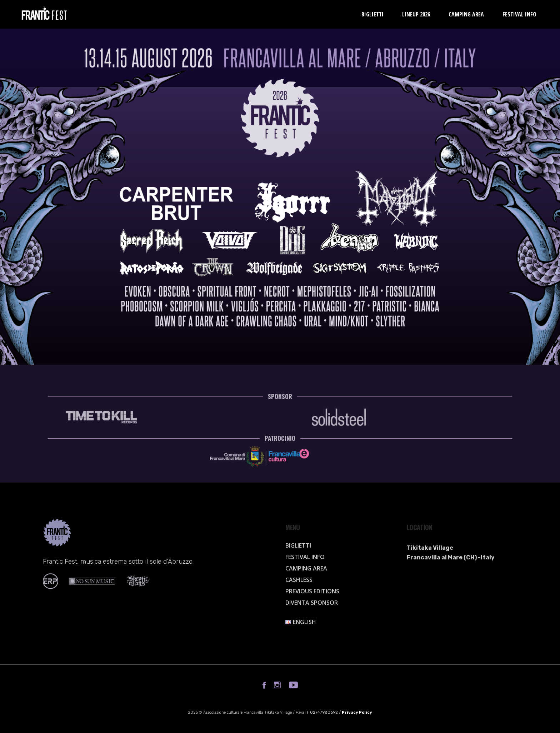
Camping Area (306, 568)
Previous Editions (312, 591)
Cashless (299, 580)
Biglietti (298, 545)
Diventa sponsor (312, 603)
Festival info (305, 557)
